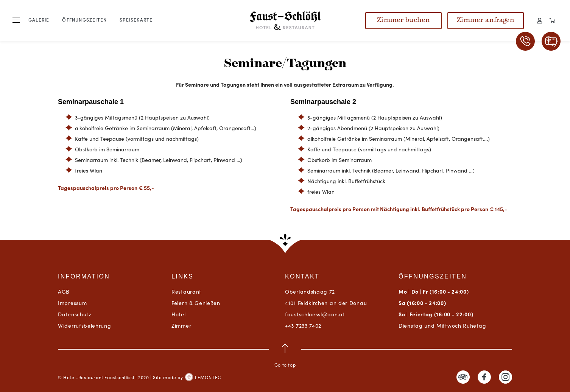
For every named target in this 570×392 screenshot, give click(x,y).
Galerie (39, 19)
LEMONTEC (203, 377)
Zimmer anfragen (486, 20)
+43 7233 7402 (303, 325)
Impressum (72, 303)
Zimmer (181, 325)
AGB (64, 291)
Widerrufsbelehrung (85, 325)
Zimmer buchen (403, 20)
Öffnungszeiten (84, 19)
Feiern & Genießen (196, 303)
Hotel (179, 314)
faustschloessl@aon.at (315, 314)
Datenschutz (75, 314)
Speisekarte (136, 19)
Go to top (285, 356)
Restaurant (186, 291)
